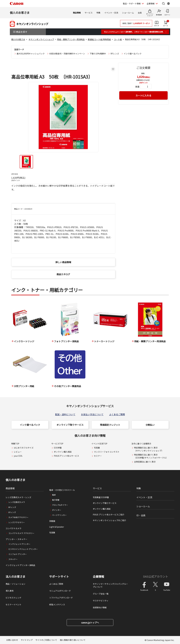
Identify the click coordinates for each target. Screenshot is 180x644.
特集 (98, 13)
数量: (138, 87)
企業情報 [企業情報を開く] (151, 4)
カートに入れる (143, 95)
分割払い (150, 425)
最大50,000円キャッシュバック (31, 54)
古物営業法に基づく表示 (145, 462)
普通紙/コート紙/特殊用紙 (99, 39)
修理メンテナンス (57, 605)
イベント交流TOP (99, 444)
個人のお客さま (20, 13)
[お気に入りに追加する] (113, 69)
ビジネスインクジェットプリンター (23, 549)
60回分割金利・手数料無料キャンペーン (67, 54)
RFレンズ (115, 54)
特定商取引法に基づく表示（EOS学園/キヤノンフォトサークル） (151, 456)
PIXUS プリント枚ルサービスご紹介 (109, 515)
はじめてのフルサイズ (24, 448)
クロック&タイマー (60, 505)
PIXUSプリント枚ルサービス (66, 456)
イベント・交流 (111, 13)
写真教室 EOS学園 (101, 497)
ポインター (57, 510)
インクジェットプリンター (19, 544)
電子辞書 (56, 500)
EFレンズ (12, 512)
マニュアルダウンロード (60, 591)
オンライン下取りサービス (70, 425)
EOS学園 (58, 448)
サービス (89, 13)
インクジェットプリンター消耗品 (20, 565)
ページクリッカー (59, 515)
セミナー (98, 456)
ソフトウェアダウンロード (61, 598)
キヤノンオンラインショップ (41, 39)
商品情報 (77, 13)
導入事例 (10, 591)
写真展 (97, 448)
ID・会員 (141, 515)
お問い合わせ (12, 640)
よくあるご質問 (117, 414)
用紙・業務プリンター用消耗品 (71, 39)
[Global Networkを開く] (168, 4)
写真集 (52, 533)
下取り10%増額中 (98, 54)
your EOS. (18, 456)
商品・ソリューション (15, 584)
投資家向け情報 (100, 607)
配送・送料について (65, 414)
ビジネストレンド (13, 598)
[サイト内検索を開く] (163, 4)
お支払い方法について (92, 414)
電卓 (54, 495)
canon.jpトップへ (90, 622)
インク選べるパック (133, 54)
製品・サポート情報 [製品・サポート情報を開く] (132, 4)
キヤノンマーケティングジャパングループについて (110, 585)
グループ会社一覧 (101, 594)
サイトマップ (27, 640)
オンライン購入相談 (63, 452)
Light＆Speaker (57, 527)
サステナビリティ (101, 601)
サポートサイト (59, 577)
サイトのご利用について (46, 640)
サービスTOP (57, 444)
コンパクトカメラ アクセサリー (21, 533)
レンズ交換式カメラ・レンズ (18, 497)
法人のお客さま (15, 577)
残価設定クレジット (110, 425)
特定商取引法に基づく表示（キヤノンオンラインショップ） (149, 449)
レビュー (18, 452)
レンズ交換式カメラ (17, 502)
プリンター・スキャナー (16, 539)
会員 (140, 13)
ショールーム (128, 13)
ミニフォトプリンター (18, 554)
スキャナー (13, 559)
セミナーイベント (13, 605)
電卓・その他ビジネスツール (62, 490)
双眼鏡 (52, 521)
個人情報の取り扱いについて (73, 640)
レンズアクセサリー (17, 522)
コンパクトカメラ (13, 528)
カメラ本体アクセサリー (18, 517)
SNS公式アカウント (155, 576)
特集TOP (15, 444)
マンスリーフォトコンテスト (107, 452)
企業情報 (98, 577)
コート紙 (118, 39)
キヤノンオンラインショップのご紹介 (109, 520)
